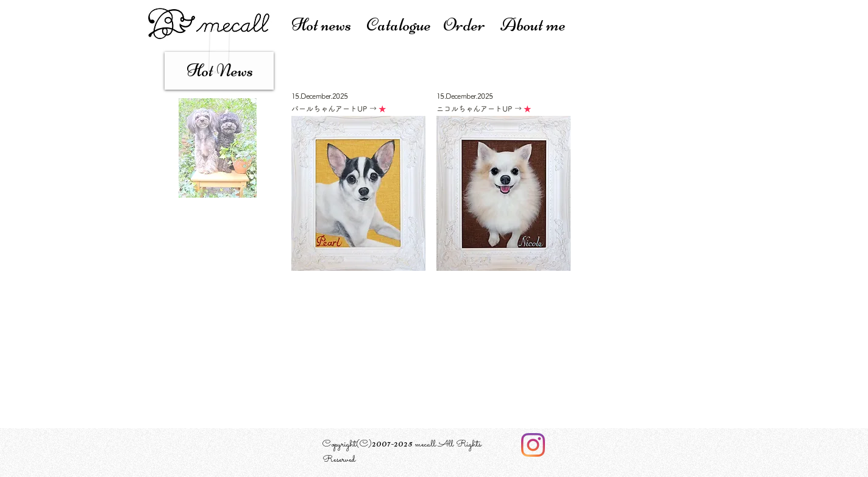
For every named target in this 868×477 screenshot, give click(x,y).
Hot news (329, 25)
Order (472, 25)
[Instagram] (533, 445)
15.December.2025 (319, 96)
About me (533, 25)
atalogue (404, 25)
